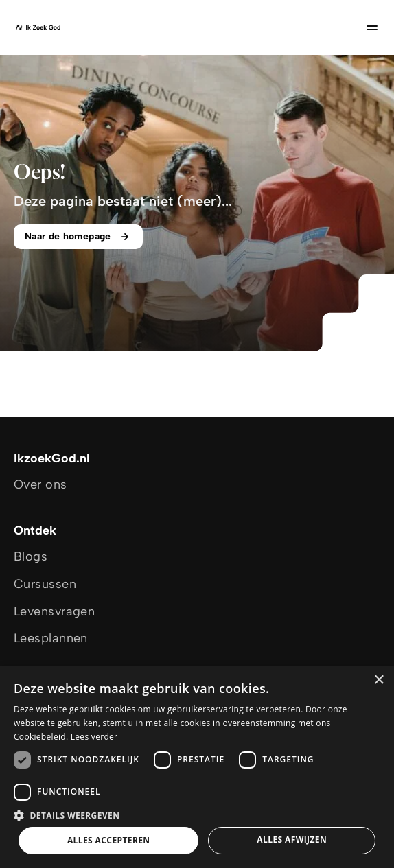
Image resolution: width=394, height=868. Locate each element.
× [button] (379, 680)
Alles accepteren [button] (109, 840)
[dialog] (197, 767)
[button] (197, 815)
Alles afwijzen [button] (292, 840)
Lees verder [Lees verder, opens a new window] (94, 737)
